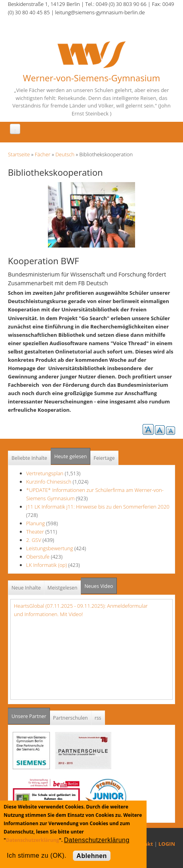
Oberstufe (38, 557)
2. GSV (34, 540)
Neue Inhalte (26, 588)
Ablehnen (92, 856)
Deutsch (65, 154)
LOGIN (167, 844)
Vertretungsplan (45, 473)
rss (98, 718)
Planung (35, 523)
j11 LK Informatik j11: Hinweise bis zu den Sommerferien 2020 (98, 507)
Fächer (43, 154)
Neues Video (99, 586)
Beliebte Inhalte (29, 458)
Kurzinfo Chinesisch (49, 482)
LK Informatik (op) (47, 565)
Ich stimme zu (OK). (36, 856)
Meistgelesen (63, 588)
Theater (35, 532)
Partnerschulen (71, 718)
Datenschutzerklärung (32, 840)
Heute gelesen (71, 456)
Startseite (19, 154)
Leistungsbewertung (50, 548)
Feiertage (104, 458)
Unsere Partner (31, 714)
